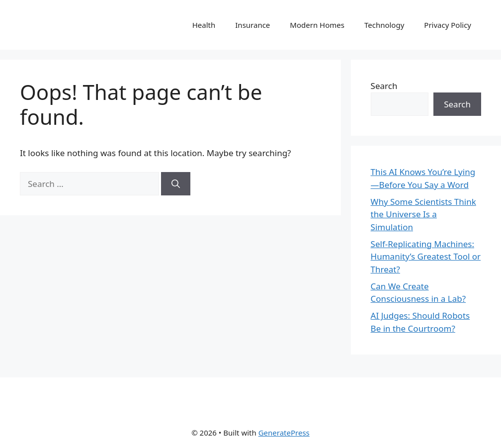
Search (384, 86)
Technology (384, 25)
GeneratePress (284, 433)
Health (204, 25)
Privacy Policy (448, 25)
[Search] (176, 184)
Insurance (252, 25)
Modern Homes (317, 25)
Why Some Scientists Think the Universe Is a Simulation (423, 214)
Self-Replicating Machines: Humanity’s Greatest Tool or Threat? (426, 257)
